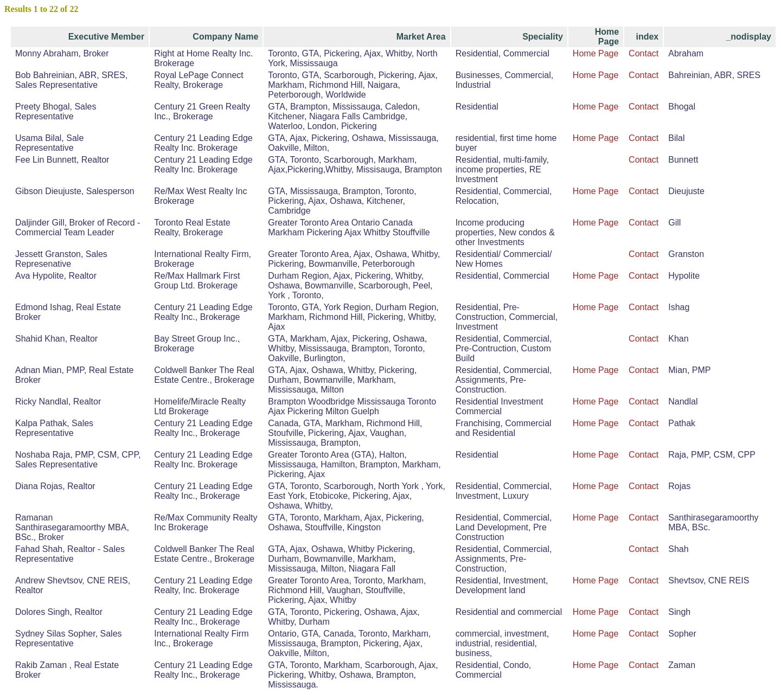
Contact (644, 53)
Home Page (596, 53)
